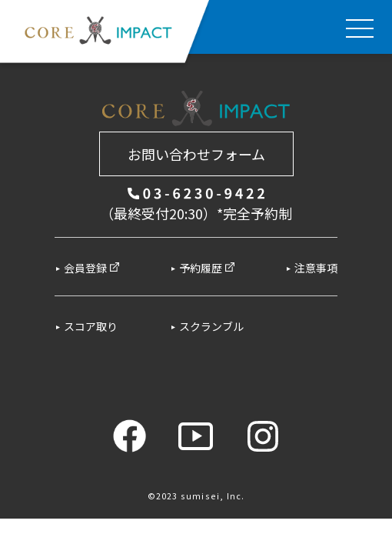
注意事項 (316, 268)
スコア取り (91, 326)
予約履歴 (207, 268)
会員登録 (92, 268)
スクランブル (211, 326)
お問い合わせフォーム (196, 154)
